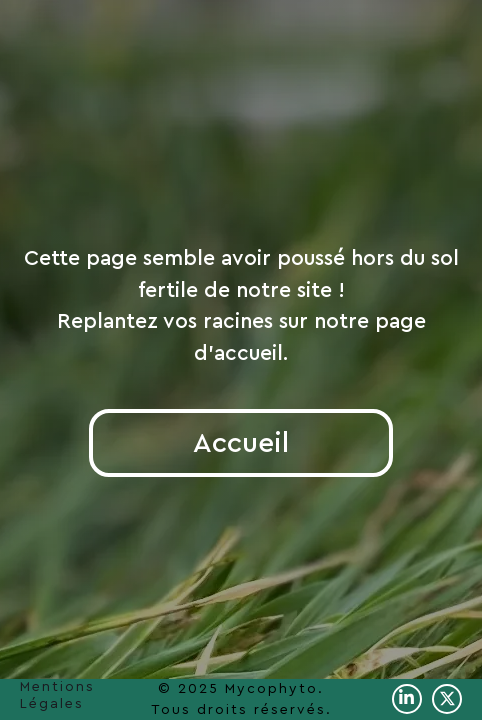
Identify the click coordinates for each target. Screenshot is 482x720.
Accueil (241, 443)
